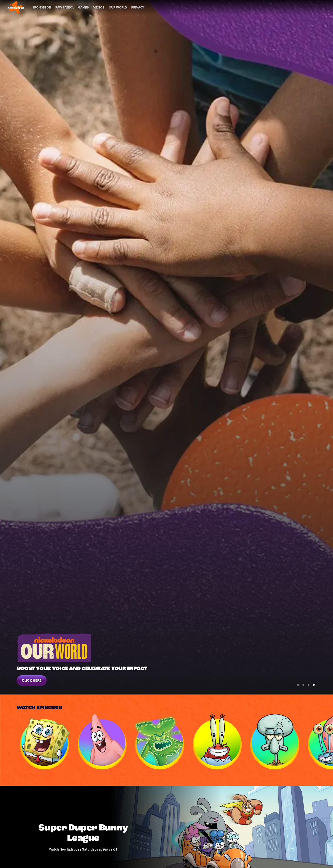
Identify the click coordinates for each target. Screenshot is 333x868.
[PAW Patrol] (65, 7)
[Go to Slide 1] (298, 685)
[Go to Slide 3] (309, 685)
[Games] (83, 7)
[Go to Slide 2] (303, 685)
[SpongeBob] (42, 7)
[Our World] (118, 7)
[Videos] (99, 7)
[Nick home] (16, 7)
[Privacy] (138, 7)
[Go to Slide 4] (314, 685)
